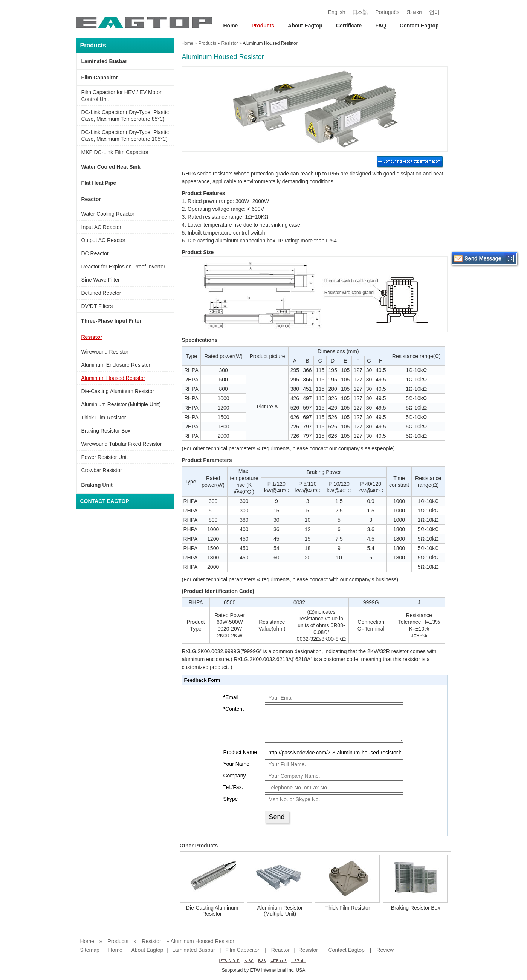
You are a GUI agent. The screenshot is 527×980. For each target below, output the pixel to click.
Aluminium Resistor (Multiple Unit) (121, 404)
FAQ (381, 26)
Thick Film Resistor (104, 418)
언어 (434, 12)
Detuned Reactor (101, 293)
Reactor (91, 199)
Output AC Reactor (104, 240)
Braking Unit (97, 485)
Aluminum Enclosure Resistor (116, 365)
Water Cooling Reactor (108, 214)
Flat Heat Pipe (99, 183)
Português (387, 12)
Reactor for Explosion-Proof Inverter (123, 267)
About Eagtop (305, 26)
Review (385, 950)
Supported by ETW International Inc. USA (263, 970)
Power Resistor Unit (105, 457)
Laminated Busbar (104, 61)
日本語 (360, 12)
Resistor (92, 337)
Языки (414, 12)
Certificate (349, 26)
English (337, 12)
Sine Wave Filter (101, 280)
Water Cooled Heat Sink (111, 167)
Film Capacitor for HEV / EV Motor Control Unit (121, 96)
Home (231, 26)
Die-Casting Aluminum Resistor (118, 391)
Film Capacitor (100, 78)
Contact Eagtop (419, 26)
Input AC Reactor (102, 227)
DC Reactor (95, 253)
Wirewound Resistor (105, 352)
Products (263, 26)
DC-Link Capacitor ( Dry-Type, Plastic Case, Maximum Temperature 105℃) (125, 136)
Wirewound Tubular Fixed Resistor (122, 444)
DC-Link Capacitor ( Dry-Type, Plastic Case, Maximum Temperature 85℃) (125, 116)
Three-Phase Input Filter (112, 321)
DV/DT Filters (97, 306)
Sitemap (90, 950)
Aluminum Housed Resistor (113, 378)
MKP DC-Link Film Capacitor (115, 152)
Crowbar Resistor (102, 470)
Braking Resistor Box (106, 431)
